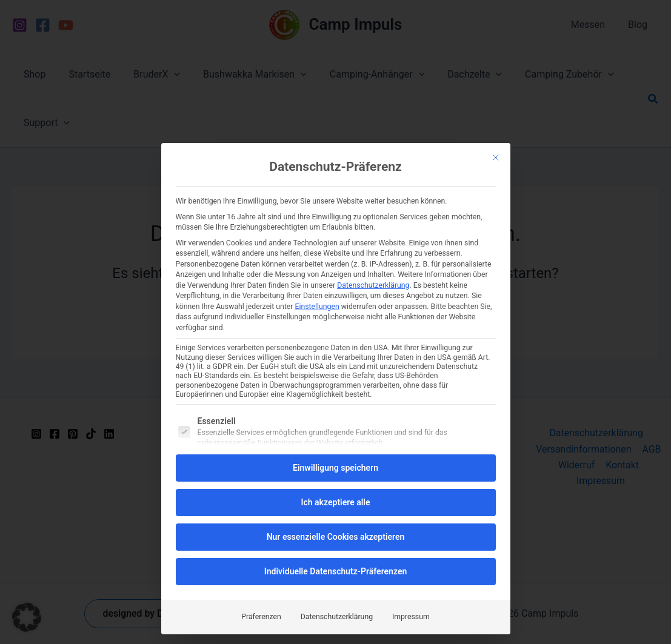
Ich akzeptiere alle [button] (335, 502)
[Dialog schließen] (496, 158)
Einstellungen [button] (317, 307)
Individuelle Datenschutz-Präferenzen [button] (336, 571)
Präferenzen (261, 617)
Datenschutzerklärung (373, 285)
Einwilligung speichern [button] (335, 468)
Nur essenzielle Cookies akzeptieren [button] (336, 537)
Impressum (411, 617)
